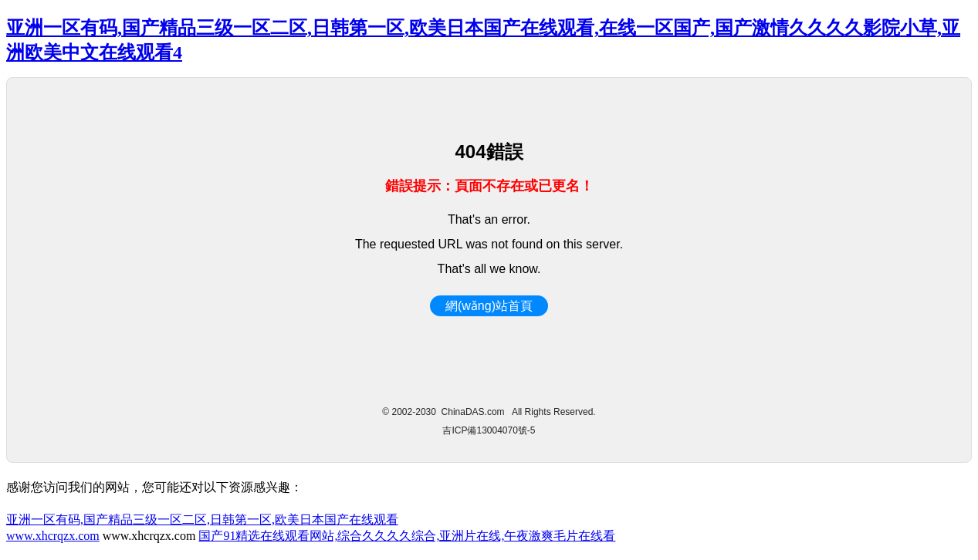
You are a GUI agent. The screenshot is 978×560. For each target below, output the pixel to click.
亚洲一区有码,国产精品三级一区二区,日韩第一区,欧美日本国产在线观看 (202, 520)
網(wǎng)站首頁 (489, 306)
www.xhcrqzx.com (53, 536)
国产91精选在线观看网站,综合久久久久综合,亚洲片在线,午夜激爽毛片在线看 (407, 536)
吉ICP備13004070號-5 (489, 430)
